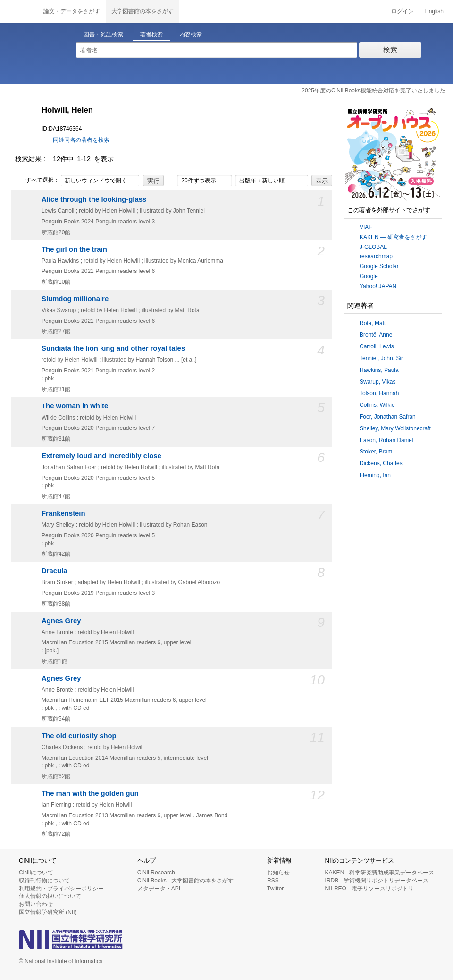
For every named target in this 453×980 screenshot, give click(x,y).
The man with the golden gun (90, 793)
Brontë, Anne (376, 335)
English (434, 11)
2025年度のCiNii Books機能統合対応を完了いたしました (373, 91)
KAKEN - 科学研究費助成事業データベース (380, 873)
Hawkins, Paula (379, 370)
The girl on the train (74, 249)
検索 (390, 50)
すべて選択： (37, 181)
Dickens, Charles (381, 463)
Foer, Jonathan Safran (388, 417)
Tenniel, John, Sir (381, 358)
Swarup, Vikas (377, 382)
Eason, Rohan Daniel (386, 440)
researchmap (376, 256)
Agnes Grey (61, 621)
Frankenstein (63, 513)
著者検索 (151, 34)
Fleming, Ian (375, 475)
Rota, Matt (373, 323)
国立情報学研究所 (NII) (48, 912)
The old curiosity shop (79, 736)
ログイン (403, 11)
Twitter (275, 889)
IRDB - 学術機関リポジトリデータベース (377, 881)
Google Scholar (379, 266)
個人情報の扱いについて (50, 896)
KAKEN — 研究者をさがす (393, 237)
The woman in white (75, 406)
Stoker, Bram (376, 452)
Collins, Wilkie (377, 405)
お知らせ (278, 873)
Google (369, 276)
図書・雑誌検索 (103, 34)
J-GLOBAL (373, 247)
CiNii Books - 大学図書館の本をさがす (186, 881)
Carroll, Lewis (377, 346)
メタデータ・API (159, 889)
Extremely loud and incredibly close (101, 456)
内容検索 (191, 34)
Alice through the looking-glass (94, 199)
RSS (273, 881)
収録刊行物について (44, 881)
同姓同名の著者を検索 (81, 140)
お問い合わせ (36, 904)
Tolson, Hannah (379, 393)
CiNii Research (156, 873)
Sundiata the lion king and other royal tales (113, 348)
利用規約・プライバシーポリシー (61, 889)
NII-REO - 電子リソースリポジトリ (369, 889)
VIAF (366, 227)
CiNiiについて (36, 873)
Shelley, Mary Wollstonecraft (395, 428)
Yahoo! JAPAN (378, 286)
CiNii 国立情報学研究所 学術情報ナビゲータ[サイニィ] (19, 11)
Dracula (55, 571)
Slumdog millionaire (75, 299)
